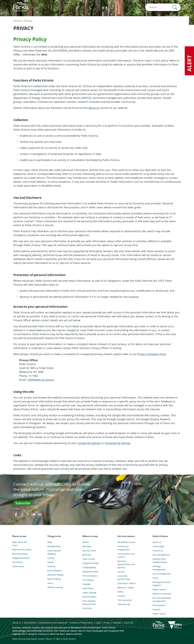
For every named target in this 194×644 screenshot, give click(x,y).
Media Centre (159, 590)
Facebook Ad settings (118, 443)
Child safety (158, 546)
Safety (120, 592)
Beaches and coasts (22, 550)
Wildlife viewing (55, 587)
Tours (50, 583)
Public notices (159, 614)
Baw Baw (87, 546)
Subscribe (23, 503)
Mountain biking (55, 575)
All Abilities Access (126, 542)
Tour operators (125, 600)
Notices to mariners (162, 594)
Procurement (159, 605)
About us (157, 542)
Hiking (50, 562)
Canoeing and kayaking (54, 552)
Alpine (86, 542)
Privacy (28, 21)
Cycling (51, 558)
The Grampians (90, 576)
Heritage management (159, 568)
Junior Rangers (55, 571)
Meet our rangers (126, 587)
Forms (156, 578)
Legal (98, 623)
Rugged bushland (21, 558)
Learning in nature (127, 583)
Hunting (51, 566)
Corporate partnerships (124, 577)
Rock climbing (54, 579)
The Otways (88, 580)
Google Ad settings (89, 443)
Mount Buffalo (89, 597)
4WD (50, 542)
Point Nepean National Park (89, 603)
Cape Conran (89, 559)
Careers (121, 572)
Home (17, 21)
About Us (94, 108)
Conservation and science (126, 555)
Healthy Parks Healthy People (160, 561)
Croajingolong (89, 567)
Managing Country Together (162, 584)
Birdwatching (54, 546)
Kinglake (87, 584)
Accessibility (30, 623)
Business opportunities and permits (126, 564)
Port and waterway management (162, 599)
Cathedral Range (91, 563)
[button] (175, 7)
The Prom (87, 608)
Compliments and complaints (53, 623)
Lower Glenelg (89, 593)
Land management (162, 574)
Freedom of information (81, 623)
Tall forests (18, 562)
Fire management (161, 555)
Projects (156, 609)
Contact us (158, 551)
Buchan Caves (89, 551)
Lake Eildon (88, 588)
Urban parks (18, 566)
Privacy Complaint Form (152, 354)
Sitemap (117, 623)
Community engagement (124, 548)
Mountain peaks (20, 554)
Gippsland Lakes (90, 572)
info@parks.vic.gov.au (41, 380)
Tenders (121, 596)
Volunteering (124, 604)
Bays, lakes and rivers (20, 544)
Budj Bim (87, 555)
